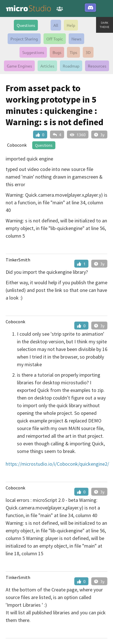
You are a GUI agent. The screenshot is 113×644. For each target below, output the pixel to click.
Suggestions (33, 52)
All (56, 25)
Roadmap (71, 66)
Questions (26, 25)
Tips (73, 52)
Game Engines (19, 66)
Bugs (57, 52)
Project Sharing (24, 39)
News (76, 39)
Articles (47, 66)
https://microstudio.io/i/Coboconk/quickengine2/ (57, 464)
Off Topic (55, 39)
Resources (97, 66)
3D (88, 52)
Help (71, 25)
